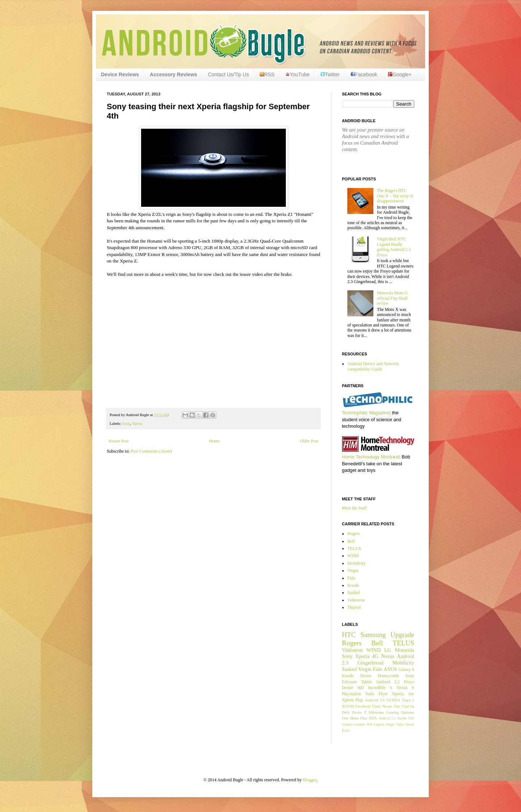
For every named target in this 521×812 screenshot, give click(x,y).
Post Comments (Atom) (151, 451)
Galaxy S (406, 670)
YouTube (298, 74)
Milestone (376, 712)
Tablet (367, 682)
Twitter (330, 74)
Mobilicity (357, 563)
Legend (379, 724)
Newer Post (119, 441)
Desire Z (359, 712)
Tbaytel (354, 607)
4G (375, 656)
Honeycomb (388, 676)
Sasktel (354, 593)
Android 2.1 (387, 718)
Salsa (400, 724)
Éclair (346, 730)
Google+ (400, 74)
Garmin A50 (363, 724)
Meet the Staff (354, 508)
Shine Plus (358, 718)
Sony (126, 423)
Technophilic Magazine (366, 413)
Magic (391, 724)
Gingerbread (370, 663)
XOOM (348, 706)
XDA (373, 718)
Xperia (137, 423)
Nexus (388, 656)
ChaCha (408, 706)
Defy (346, 712)
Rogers (353, 534)
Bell (351, 541)
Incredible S (380, 688)
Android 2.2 (388, 682)
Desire (366, 676)
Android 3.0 (375, 700)
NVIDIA (393, 700)
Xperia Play (353, 700)
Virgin (353, 570)
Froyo (409, 682)
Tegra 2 (408, 700)
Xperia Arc (403, 694)
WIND (353, 556)
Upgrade (402, 635)
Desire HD (353, 688)
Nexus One (391, 706)
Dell (411, 718)
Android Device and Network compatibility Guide (373, 366)
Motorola (404, 650)
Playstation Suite (358, 694)
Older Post (309, 441)
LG (388, 650)
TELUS (354, 548)
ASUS (390, 669)
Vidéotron (356, 600)
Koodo (353, 585)
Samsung (373, 635)
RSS (267, 74)
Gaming (392, 712)
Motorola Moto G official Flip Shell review (392, 298)
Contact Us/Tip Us (228, 74)
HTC (349, 635)
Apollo (402, 718)
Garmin (347, 724)
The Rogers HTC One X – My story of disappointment (395, 196)
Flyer (383, 694)
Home (214, 441)
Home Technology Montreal (370, 457)
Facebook (364, 74)
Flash (376, 706)
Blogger (310, 780)
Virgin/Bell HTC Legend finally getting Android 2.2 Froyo (394, 247)
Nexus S (405, 688)
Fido (351, 578)
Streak (410, 724)
